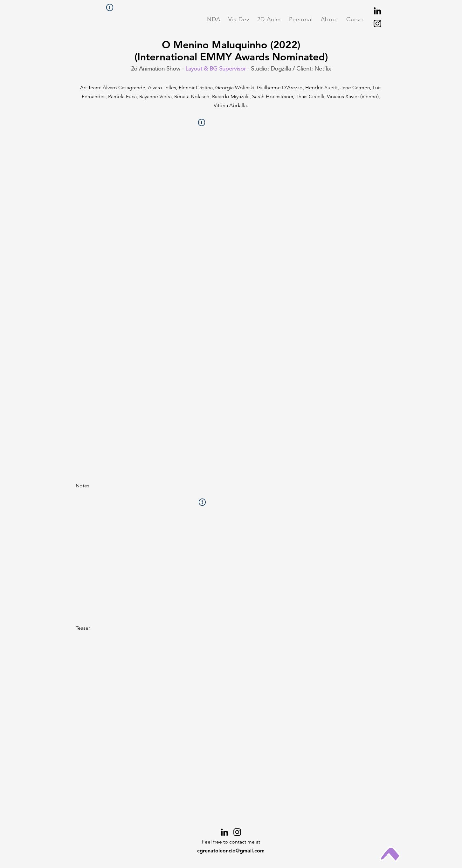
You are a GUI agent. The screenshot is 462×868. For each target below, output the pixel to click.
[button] (214, 19)
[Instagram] (377, 24)
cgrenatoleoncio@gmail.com (231, 851)
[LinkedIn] (377, 11)
